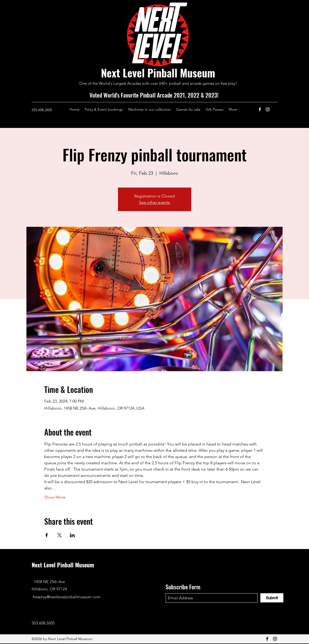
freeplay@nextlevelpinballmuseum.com (67, 597)
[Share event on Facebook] (47, 535)
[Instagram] (268, 109)
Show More (55, 497)
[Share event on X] (60, 535)
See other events (154, 202)
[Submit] (272, 598)
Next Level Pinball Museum (158, 73)
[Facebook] (260, 109)
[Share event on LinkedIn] (72, 535)
